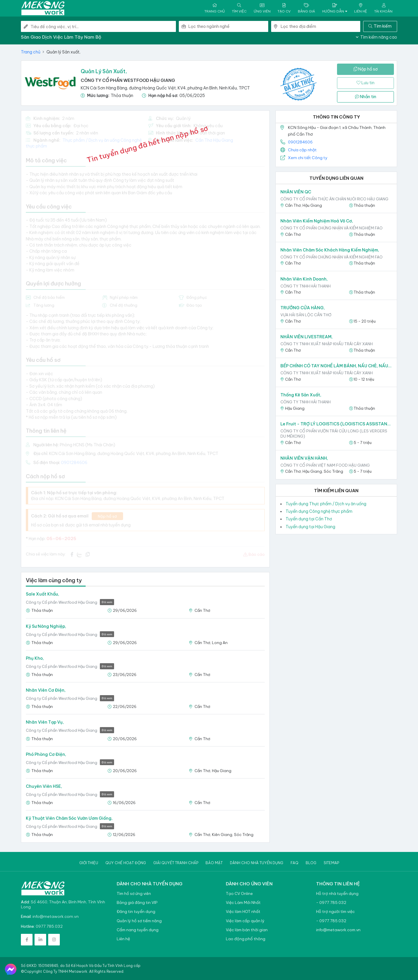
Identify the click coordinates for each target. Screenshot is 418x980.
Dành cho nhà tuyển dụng (257, 863)
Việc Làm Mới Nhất (243, 903)
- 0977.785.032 (331, 903)
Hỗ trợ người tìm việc (335, 912)
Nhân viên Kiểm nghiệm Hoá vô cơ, (317, 221)
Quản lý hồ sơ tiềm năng (139, 921)
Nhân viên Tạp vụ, (45, 722)
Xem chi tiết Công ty (308, 158)
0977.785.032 (49, 926)
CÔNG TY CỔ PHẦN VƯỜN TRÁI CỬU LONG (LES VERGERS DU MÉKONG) (334, 434)
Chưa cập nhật (302, 150)
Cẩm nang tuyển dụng (138, 930)
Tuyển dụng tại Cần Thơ (309, 519)
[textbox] (228, 26)
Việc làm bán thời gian (247, 930)
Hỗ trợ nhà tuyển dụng (337, 894)
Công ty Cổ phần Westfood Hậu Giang (128, 80)
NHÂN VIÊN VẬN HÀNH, (304, 458)
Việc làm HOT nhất (243, 912)
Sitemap (331, 863)
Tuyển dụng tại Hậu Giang (310, 527)
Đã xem (107, 602)
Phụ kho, (35, 658)
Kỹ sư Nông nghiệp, (46, 626)
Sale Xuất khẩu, (43, 594)
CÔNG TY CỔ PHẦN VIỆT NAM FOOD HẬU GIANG (325, 465)
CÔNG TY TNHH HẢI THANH (306, 286)
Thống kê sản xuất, (301, 395)
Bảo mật (214, 863)
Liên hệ (123, 939)
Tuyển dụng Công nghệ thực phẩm (319, 511)
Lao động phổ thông (246, 939)
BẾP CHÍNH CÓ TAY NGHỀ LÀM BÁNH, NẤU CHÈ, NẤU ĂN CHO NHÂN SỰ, (336, 366)
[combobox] (228, 26)
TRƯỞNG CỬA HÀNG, (303, 308)
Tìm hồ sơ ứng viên (134, 894)
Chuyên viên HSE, (44, 786)
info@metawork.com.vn (56, 916)
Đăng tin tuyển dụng (136, 912)
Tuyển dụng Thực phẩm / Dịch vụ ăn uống (326, 504)
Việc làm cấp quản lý (245, 921)
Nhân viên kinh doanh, (304, 279)
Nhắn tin (366, 97)
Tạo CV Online (239, 894)
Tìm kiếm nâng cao (376, 37)
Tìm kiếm (380, 26)
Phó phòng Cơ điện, (46, 754)
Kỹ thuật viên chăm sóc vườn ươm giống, (69, 818)
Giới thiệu (89, 863)
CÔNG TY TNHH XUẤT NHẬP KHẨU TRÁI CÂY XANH (327, 344)
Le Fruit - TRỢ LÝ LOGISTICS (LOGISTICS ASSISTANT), (336, 424)
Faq (294, 863)
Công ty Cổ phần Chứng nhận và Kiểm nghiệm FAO (331, 228)
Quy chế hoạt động (126, 863)
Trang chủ (31, 52)
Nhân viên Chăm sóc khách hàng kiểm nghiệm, (330, 250)
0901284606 (300, 142)
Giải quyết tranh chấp (176, 863)
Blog (311, 863)
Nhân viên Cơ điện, (46, 690)
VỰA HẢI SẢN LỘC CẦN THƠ (306, 315)
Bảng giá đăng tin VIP (137, 903)
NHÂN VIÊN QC (296, 192)
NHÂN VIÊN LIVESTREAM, (307, 337)
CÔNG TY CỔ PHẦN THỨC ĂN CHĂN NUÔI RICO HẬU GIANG (334, 199)
